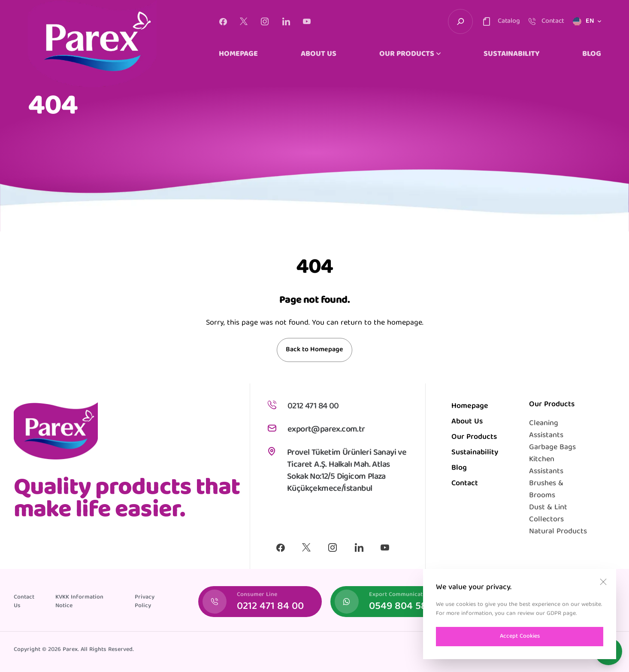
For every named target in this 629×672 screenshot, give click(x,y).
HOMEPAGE (238, 55)
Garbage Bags (552, 448)
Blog (459, 468)
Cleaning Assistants (546, 430)
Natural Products (558, 532)
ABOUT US (319, 55)
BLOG (592, 55)
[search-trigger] (460, 21)
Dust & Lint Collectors (548, 514)
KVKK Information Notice (79, 602)
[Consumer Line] (260, 602)
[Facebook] (223, 21)
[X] (244, 21)
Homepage (470, 406)
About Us (467, 422)
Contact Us (24, 602)
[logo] (92, 44)
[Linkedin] (286, 21)
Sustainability (475, 453)
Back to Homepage (314, 350)
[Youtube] (307, 21)
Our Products (474, 437)
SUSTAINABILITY (511, 55)
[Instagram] (265, 21)
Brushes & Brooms (546, 490)
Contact (465, 484)
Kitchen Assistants (546, 466)
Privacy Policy (145, 602)
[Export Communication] (392, 602)
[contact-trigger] (500, 21)
